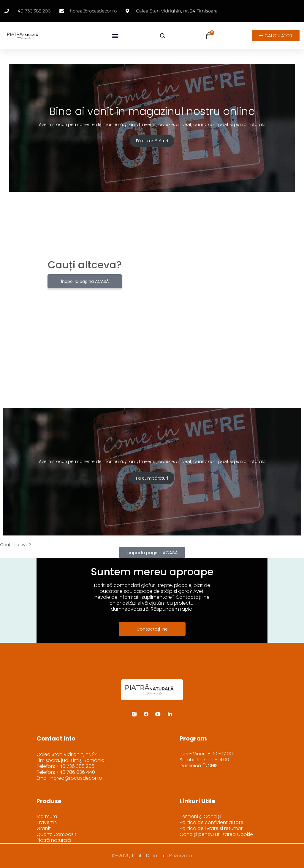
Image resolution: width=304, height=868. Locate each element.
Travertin (47, 823)
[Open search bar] (163, 36)
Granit (44, 828)
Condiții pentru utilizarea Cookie (216, 834)
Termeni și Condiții (200, 817)
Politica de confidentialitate (212, 823)
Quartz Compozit (56, 834)
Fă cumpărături (152, 141)
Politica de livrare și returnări (212, 828)
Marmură (47, 817)
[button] (115, 36)
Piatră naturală (54, 840)
